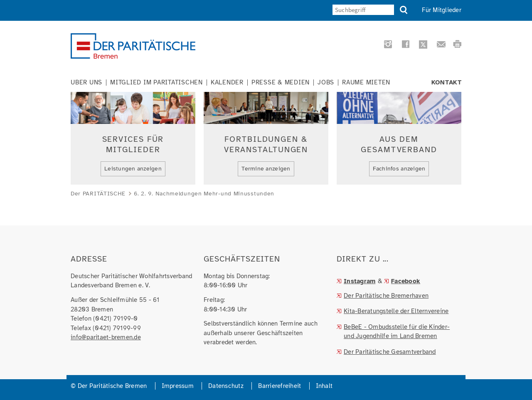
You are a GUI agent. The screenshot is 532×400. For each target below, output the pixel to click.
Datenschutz (226, 386)
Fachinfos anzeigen (399, 169)
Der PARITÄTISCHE (98, 194)
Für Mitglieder (442, 10)
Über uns (86, 83)
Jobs (326, 83)
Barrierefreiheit (280, 386)
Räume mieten (366, 83)
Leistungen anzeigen (133, 169)
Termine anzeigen (266, 169)
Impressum (178, 386)
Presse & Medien (281, 83)
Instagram (360, 281)
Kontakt (447, 83)
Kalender (227, 83)
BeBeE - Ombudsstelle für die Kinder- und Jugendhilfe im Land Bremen (397, 332)
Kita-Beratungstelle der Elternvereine (396, 311)
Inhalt (324, 386)
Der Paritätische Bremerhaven (386, 296)
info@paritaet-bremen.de (106, 337)
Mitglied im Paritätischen (156, 83)
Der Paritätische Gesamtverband (390, 352)
